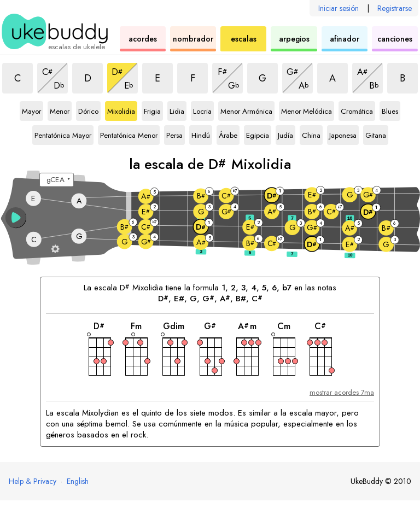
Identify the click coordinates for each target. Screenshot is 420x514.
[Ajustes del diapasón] (56, 249)
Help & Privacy (33, 481)
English (78, 481)
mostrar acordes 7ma (342, 392)
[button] (16, 218)
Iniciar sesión (339, 8)
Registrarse (395, 8)
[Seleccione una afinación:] (57, 180)
